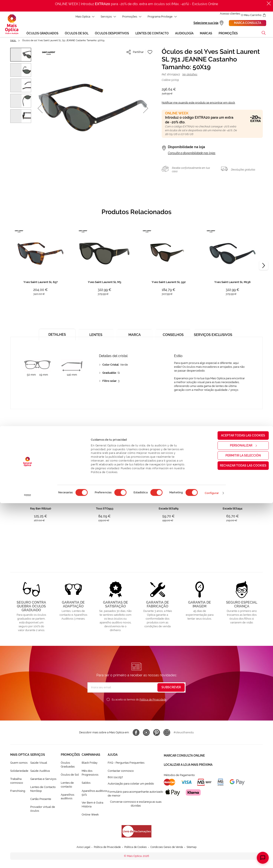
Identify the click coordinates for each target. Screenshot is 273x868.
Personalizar (238, 810)
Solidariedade (19, 771)
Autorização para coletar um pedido (131, 784)
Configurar (212, 858)
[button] (40, 109)
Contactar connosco (121, 771)
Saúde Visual (39, 763)
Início (13, 41)
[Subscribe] (171, 688)
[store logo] (12, 25)
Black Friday (90, 763)
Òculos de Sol (70, 775)
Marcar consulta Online (184, 755)
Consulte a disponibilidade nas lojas (192, 154)
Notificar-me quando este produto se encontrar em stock (198, 103)
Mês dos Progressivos (90, 773)
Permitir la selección (237, 820)
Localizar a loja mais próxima (188, 763)
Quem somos (19, 763)
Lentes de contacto (67, 785)
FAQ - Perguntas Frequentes (126, 763)
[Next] (264, 266)
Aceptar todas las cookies (237, 800)
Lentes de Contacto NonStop (43, 790)
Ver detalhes (190, 75)
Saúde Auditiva (40, 771)
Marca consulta (248, 23)
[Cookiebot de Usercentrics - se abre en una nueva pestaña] (28, 860)
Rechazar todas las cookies (237, 830)
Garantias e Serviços (43, 780)
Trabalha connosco (17, 781)
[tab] (56, 333)
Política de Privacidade (153, 700)
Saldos (86, 783)
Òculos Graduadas (68, 765)
